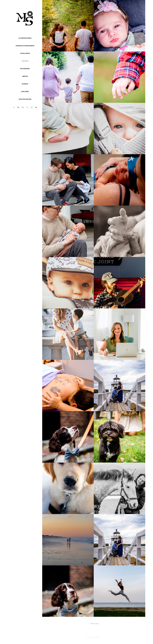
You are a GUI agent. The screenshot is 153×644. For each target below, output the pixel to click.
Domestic (25, 84)
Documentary (25, 69)
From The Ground (25, 99)
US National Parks (25, 38)
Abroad (25, 76)
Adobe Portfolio (97, 637)
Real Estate (25, 92)
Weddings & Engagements (25, 46)
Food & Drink (25, 53)
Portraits (25, 61)
